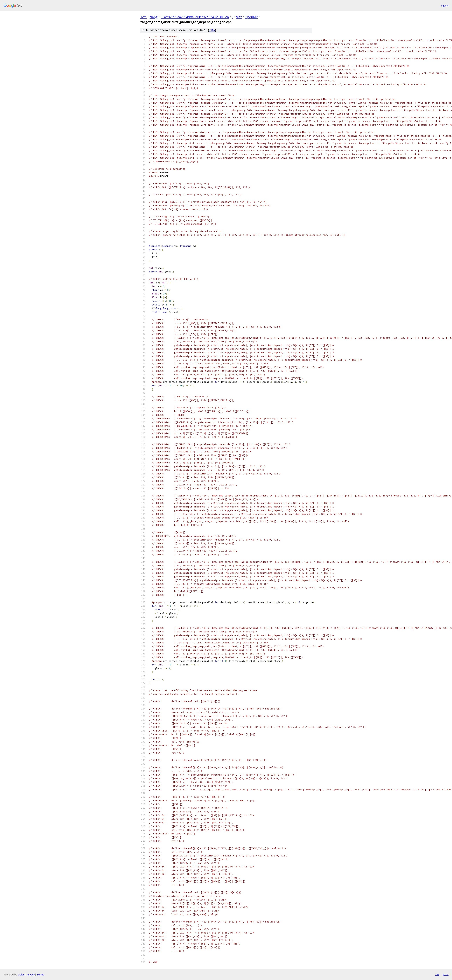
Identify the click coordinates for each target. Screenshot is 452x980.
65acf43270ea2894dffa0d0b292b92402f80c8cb (195, 17)
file (212, 30)
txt (437, 974)
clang (154, 17)
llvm (143, 17)
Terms (40, 974)
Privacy (31, 974)
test (239, 17)
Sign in (445, 6)
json (446, 974)
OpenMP (251, 17)
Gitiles (21, 974)
